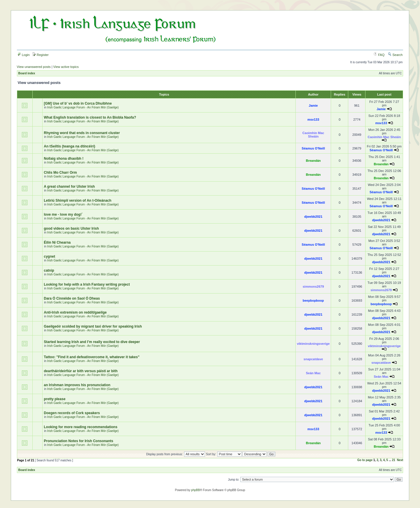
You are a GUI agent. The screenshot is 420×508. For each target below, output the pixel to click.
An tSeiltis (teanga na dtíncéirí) (69, 146)
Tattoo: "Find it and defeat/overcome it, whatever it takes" (92, 357)
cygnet (49, 256)
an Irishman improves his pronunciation (77, 385)
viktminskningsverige (313, 344)
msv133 (313, 119)
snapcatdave (313, 359)
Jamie (313, 106)
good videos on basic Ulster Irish (71, 228)
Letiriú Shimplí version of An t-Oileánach (78, 201)
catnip (49, 270)
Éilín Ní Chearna (57, 242)
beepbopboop (313, 300)
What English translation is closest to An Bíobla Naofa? (90, 117)
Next (400, 460)
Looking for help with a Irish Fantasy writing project (87, 284)
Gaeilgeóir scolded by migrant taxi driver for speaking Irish (93, 326)
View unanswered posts (34, 67)
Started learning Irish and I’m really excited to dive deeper (92, 342)
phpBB (195, 490)
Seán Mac (313, 373)
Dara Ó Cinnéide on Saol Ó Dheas (72, 298)
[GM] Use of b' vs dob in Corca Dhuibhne (78, 103)
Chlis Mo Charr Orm (60, 173)
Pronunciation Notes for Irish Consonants (78, 441)
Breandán (313, 161)
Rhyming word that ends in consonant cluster (82, 133)
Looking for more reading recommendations (80, 427)
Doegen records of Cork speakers (72, 413)
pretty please (55, 399)
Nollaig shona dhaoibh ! (64, 159)
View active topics (66, 67)
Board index (27, 73)
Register (41, 55)
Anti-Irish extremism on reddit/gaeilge (75, 312)
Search (395, 55)
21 (394, 460)
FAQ (379, 55)
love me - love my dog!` (63, 215)
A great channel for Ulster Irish (69, 187)
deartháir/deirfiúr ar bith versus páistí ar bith (81, 371)
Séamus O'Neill (313, 148)
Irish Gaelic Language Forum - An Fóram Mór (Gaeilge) (83, 107)
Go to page (365, 460)
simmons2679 (313, 286)
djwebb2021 (313, 217)
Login (24, 55)
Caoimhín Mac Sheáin (313, 135)
